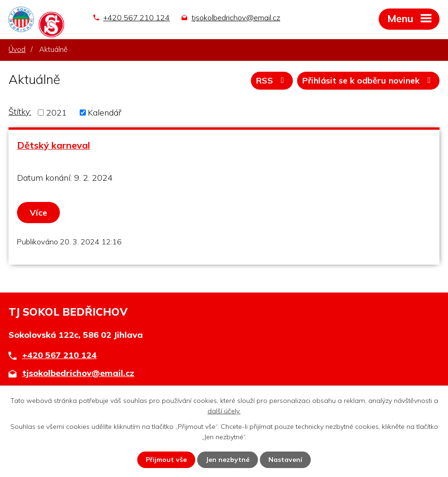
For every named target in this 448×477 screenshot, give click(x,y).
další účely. (224, 411)
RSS (272, 80)
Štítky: (20, 112)
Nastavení (285, 460)
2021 (57, 113)
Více (38, 213)
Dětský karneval (54, 145)
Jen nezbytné (228, 460)
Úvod (17, 49)
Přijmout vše (166, 460)
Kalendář (104, 113)
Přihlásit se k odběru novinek (369, 80)
